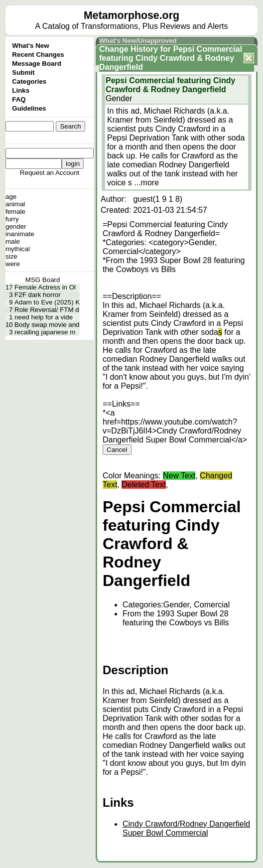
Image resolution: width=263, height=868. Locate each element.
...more (146, 183)
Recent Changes (38, 55)
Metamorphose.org (131, 15)
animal (15, 204)
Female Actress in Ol (45, 287)
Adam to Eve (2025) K (47, 302)
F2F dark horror (38, 295)
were (13, 264)
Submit (23, 72)
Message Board (37, 64)
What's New (30, 46)
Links (21, 90)
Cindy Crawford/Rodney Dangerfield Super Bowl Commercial (186, 828)
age (11, 197)
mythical (18, 249)
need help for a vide (44, 317)
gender (16, 226)
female (15, 212)
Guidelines (29, 108)
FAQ (19, 99)
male (13, 241)
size (11, 256)
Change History (129, 49)
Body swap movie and (47, 325)
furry (12, 219)
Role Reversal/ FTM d (47, 310)
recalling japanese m (45, 332)
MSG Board (43, 280)
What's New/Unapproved (138, 41)
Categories (29, 81)
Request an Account (50, 173)
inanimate (20, 234)
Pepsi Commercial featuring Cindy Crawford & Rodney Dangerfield (171, 58)
